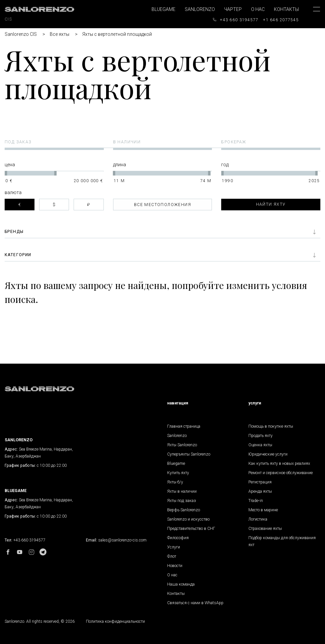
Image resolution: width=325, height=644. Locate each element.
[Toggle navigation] (312, 15)
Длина (120, 165)
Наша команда (181, 584)
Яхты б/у (175, 482)
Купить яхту (178, 473)
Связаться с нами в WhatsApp (195, 603)
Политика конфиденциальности (115, 621)
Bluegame (163, 9)
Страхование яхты (265, 529)
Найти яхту (271, 204)
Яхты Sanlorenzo (182, 445)
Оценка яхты (260, 445)
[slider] (6, 173)
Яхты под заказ (182, 501)
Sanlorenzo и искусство (188, 519)
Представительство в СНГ (191, 529)
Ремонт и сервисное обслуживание (281, 473)
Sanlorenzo (200, 9)
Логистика (258, 519)
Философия (178, 538)
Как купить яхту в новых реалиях (279, 464)
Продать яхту (260, 436)
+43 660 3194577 (239, 20)
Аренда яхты (260, 491)
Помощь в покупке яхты (271, 426)
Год (225, 165)
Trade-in (256, 501)
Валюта (13, 192)
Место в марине (263, 510)
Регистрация (260, 482)
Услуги (174, 547)
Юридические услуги (268, 454)
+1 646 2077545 (281, 20)
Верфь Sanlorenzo (184, 510)
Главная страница (184, 426)
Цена (10, 165)
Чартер (233, 9)
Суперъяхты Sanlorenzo (189, 454)
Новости (175, 566)
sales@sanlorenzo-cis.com (122, 540)
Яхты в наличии (182, 491)
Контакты (286, 9)
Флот (172, 556)
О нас (258, 9)
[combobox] (163, 205)
